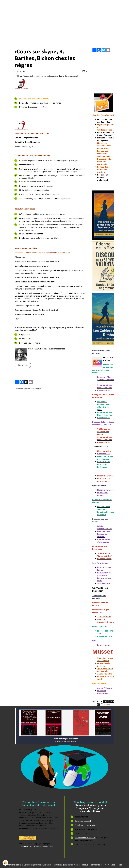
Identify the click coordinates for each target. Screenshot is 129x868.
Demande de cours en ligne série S (33, 107)
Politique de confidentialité (92, 865)
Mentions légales (14, 865)
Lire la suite (23, 365)
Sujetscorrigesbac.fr (83, 821)
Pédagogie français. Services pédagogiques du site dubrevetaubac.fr (51, 76)
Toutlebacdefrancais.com (86, 825)
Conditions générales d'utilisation (37, 865)
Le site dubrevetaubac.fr (85, 838)
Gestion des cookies (114, 865)
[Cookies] (5, 863)
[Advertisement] (103, 71)
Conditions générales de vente (66, 865)
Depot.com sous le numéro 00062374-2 (36, 846)
